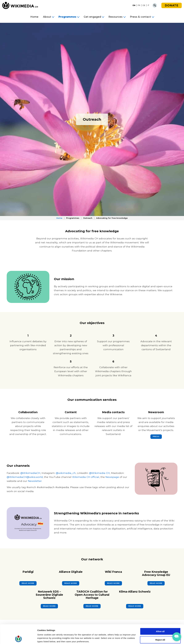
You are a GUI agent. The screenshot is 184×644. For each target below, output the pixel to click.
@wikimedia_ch (66, 473)
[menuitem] (134, 5)
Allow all (160, 614)
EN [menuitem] (134, 5)
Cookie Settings (45, 638)
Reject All (160, 622)
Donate (172, 5)
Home (34, 17)
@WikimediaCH (30, 473)
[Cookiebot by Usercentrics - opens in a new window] (18, 638)
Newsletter (35, 481)
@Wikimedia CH (99, 473)
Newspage (112, 477)
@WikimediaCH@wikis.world (25, 477)
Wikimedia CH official (86, 477)
